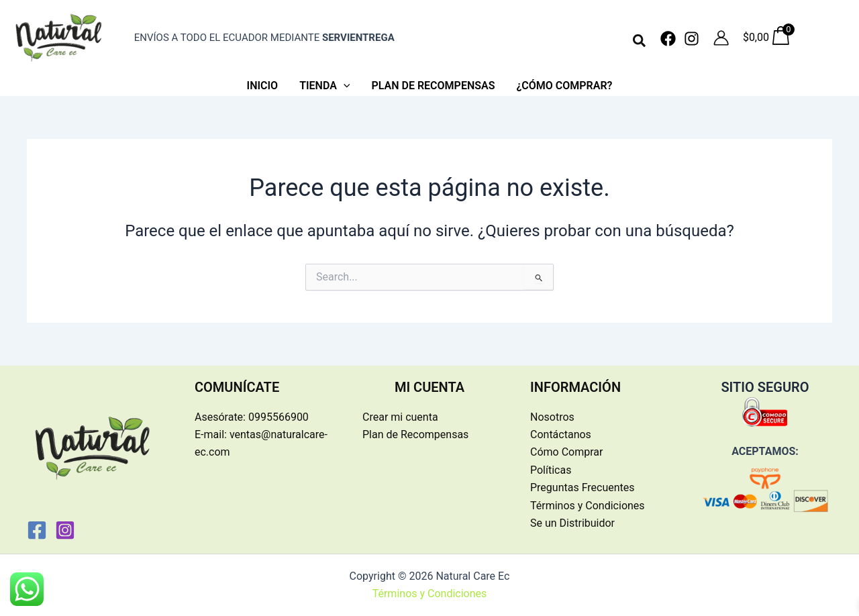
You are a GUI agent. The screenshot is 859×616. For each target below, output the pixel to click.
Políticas (551, 470)
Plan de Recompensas (415, 434)
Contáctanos (561, 434)
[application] (344, 86)
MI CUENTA (429, 387)
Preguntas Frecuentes (583, 487)
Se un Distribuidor (572, 523)
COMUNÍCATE (237, 387)
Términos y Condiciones (588, 506)
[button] (640, 41)
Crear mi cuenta (400, 417)
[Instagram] (692, 39)
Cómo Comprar (566, 452)
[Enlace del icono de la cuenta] (721, 38)
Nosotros (552, 417)
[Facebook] (668, 39)
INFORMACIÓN (575, 387)
